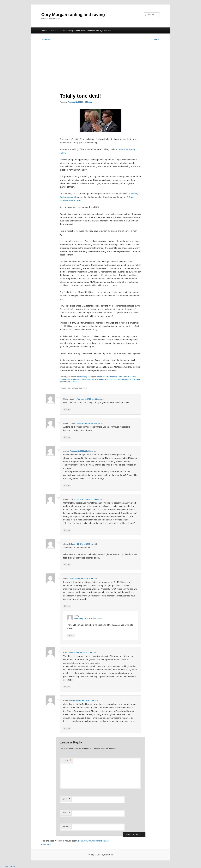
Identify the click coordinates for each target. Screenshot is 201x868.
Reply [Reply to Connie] (67, 728)
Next (157, 39)
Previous (46, 39)
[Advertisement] (100, 66)
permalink (74, 382)
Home (44, 30)
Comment (67, 761)
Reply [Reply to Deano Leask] (67, 530)
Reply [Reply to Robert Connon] (67, 437)
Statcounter (10, 866)
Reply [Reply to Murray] (71, 635)
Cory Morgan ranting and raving (73, 15)
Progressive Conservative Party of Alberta (88, 379)
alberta (99, 377)
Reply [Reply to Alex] (67, 565)
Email (66, 813)
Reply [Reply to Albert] (67, 606)
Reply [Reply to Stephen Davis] (67, 410)
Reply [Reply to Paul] (67, 687)
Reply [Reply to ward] (67, 486)
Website (65, 826)
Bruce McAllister (129, 377)
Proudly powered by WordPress (100, 855)
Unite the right (111, 379)
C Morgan (88, 102)
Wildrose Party (123, 379)
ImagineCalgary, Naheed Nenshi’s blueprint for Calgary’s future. (86, 30)
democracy (83, 377)
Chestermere (65, 379)
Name (66, 799)
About (54, 30)
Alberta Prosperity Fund (112, 377)
